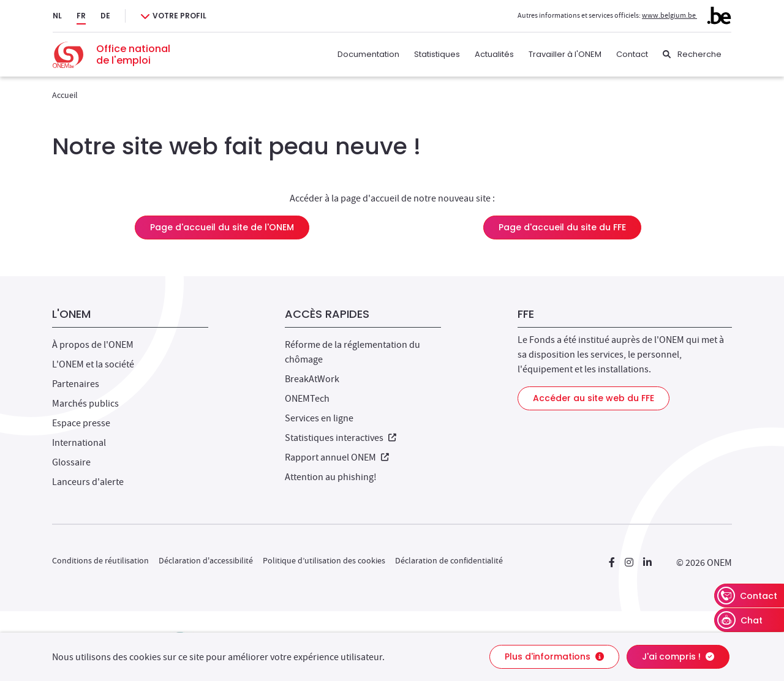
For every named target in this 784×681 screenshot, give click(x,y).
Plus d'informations (554, 657)
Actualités (494, 54)
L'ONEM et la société (93, 364)
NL (57, 16)
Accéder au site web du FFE (594, 398)
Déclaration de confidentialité (449, 560)
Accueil (65, 95)
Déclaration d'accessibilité (206, 560)
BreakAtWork (312, 379)
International (79, 443)
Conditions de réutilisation (100, 560)
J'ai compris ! (678, 657)
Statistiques (437, 54)
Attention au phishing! (331, 477)
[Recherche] (692, 55)
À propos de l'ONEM (93, 345)
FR (81, 16)
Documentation (368, 54)
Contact (632, 54)
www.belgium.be (687, 15)
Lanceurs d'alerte (88, 482)
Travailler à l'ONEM (565, 54)
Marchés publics (85, 404)
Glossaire (71, 462)
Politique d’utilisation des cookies (324, 560)
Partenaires (76, 384)
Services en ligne (319, 418)
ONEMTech (307, 399)
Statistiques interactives (341, 438)
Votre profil (179, 16)
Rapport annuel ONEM (337, 457)
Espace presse (81, 423)
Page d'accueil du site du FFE (562, 227)
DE (105, 16)
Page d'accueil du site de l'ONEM (222, 227)
